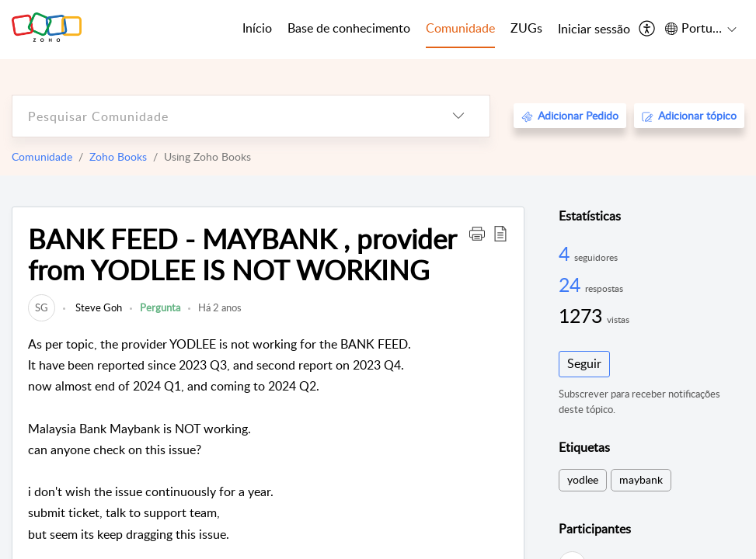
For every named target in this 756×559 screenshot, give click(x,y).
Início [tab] (257, 28)
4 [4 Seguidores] (566, 253)
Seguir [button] (584, 363)
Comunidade (42, 156)
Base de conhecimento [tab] (349, 28)
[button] (477, 233)
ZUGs (526, 28)
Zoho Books (118, 156)
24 (572, 284)
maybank (641, 479)
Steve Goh (98, 307)
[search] (220, 116)
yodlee (583, 479)
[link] (42, 307)
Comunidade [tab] (460, 28)
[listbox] (458, 116)
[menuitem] (594, 30)
